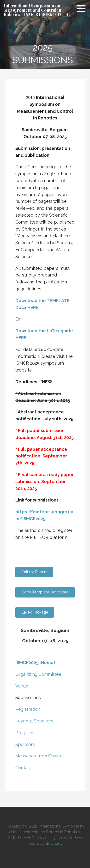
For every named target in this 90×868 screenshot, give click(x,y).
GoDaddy (54, 843)
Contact (24, 768)
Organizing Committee (38, 674)
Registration (28, 709)
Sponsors (25, 744)
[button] (83, 9)
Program (24, 733)
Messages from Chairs (38, 756)
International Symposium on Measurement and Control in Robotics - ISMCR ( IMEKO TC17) (36, 10)
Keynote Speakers (34, 721)
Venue (22, 686)
